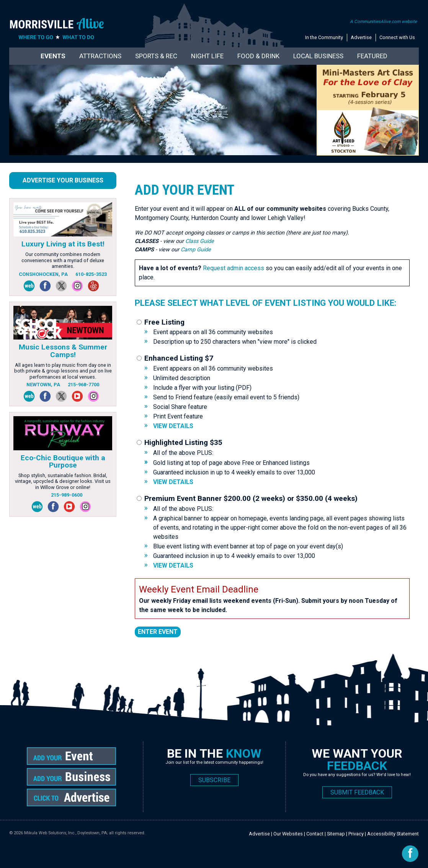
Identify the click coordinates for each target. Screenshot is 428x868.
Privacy (356, 834)
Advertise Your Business (63, 180)
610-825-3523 (91, 274)
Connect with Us (397, 37)
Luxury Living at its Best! (63, 244)
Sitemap (336, 834)
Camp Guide (196, 250)
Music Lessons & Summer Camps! (63, 351)
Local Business (318, 56)
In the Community (324, 37)
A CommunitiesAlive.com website (383, 21)
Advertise (361, 37)
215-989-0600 (67, 495)
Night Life (207, 56)
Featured (372, 56)
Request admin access (234, 268)
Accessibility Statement (393, 834)
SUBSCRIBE (214, 780)
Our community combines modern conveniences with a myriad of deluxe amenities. (63, 260)
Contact (315, 834)
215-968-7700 (83, 385)
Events (53, 56)
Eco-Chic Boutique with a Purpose (63, 461)
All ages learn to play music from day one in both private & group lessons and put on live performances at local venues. (63, 371)
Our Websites (288, 834)
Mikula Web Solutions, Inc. (50, 833)
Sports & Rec (156, 56)
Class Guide (200, 241)
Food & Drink (258, 56)
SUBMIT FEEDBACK (357, 792)
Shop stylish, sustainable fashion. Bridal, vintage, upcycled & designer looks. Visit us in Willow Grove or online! (63, 481)
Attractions (100, 56)
